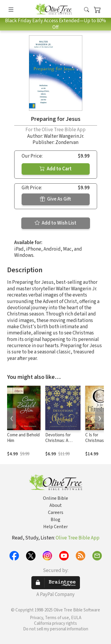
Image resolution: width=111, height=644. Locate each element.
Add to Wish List (55, 223)
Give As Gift (55, 199)
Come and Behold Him (23, 438)
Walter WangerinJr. (64, 136)
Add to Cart (56, 169)
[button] (87, 10)
